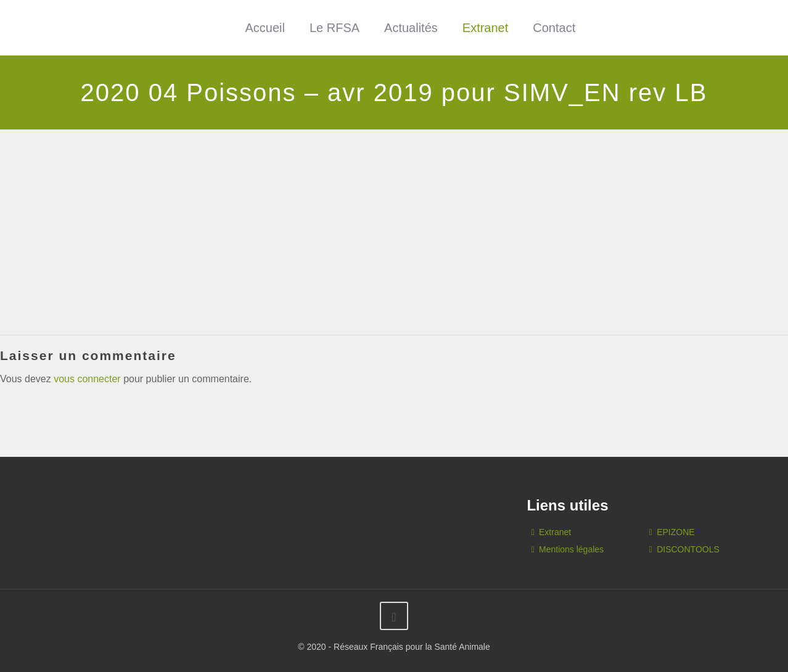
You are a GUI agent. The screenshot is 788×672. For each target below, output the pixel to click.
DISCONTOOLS (688, 549)
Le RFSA (334, 28)
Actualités (411, 28)
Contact (554, 28)
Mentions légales (571, 549)
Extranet (485, 28)
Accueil (265, 28)
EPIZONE (675, 532)
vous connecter (87, 379)
